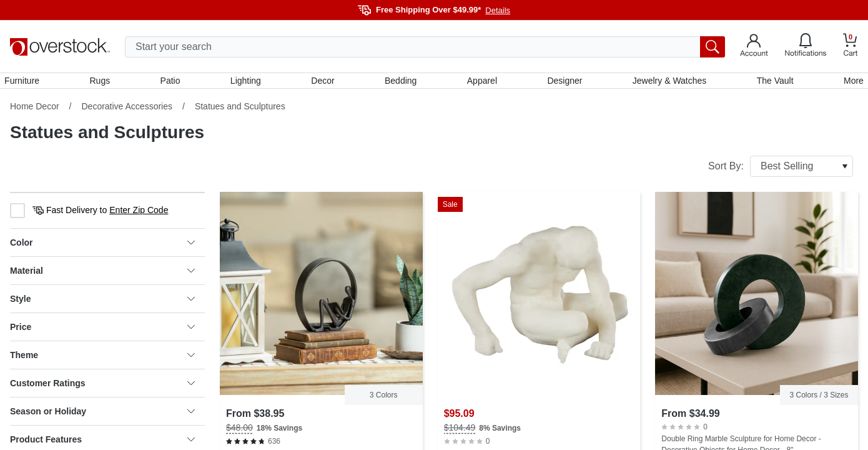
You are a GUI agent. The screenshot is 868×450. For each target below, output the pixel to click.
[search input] (425, 47)
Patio (174, 83)
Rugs (105, 83)
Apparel (481, 83)
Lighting (248, 83)
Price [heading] (102, 332)
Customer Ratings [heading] (102, 389)
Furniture (27, 83)
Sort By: (781, 172)
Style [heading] (102, 304)
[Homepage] (60, 47)
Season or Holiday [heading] (102, 417)
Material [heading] (102, 276)
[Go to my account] (754, 47)
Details (498, 10)
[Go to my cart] (851, 47)
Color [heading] (102, 248)
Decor (324, 83)
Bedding (401, 83)
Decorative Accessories (127, 112)
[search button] (713, 47)
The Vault (771, 83)
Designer (563, 83)
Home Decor (35, 112)
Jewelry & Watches (666, 83)
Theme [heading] (102, 361)
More (848, 83)
